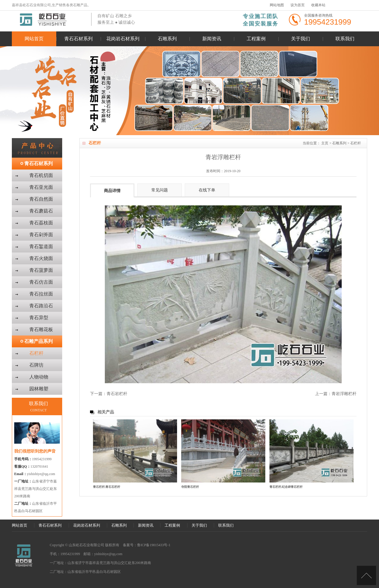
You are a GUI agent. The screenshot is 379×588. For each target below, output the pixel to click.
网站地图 (277, 5)
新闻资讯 (212, 39)
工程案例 (256, 39)
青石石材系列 (78, 39)
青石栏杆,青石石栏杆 (107, 487)
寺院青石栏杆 (190, 487)
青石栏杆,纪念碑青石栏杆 (286, 487)
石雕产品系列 (38, 341)
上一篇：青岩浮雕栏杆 (336, 394)
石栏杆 (356, 143)
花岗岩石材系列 (123, 39)
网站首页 (34, 39)
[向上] (366, 575)
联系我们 (345, 39)
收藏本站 (318, 5)
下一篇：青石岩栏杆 (109, 394)
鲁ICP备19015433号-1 (154, 545)
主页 (325, 143)
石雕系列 (167, 39)
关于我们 (301, 39)
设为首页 (298, 5)
